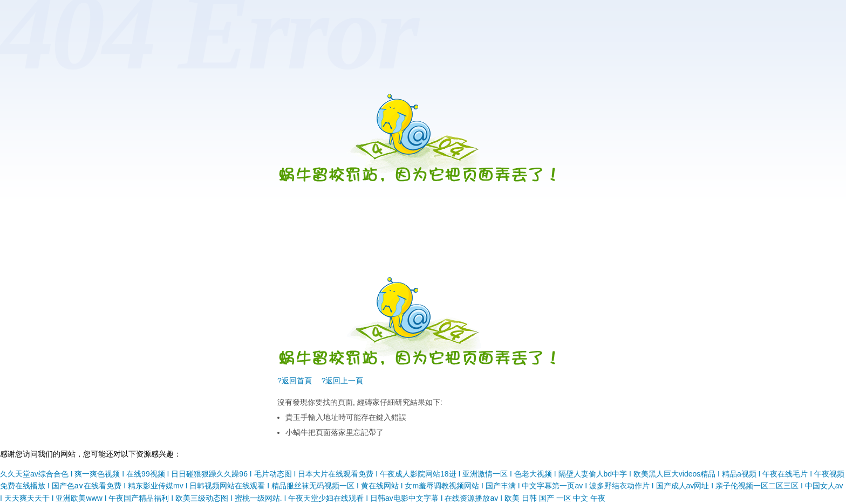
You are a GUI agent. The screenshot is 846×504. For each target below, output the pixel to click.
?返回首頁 (295, 381)
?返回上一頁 (343, 381)
